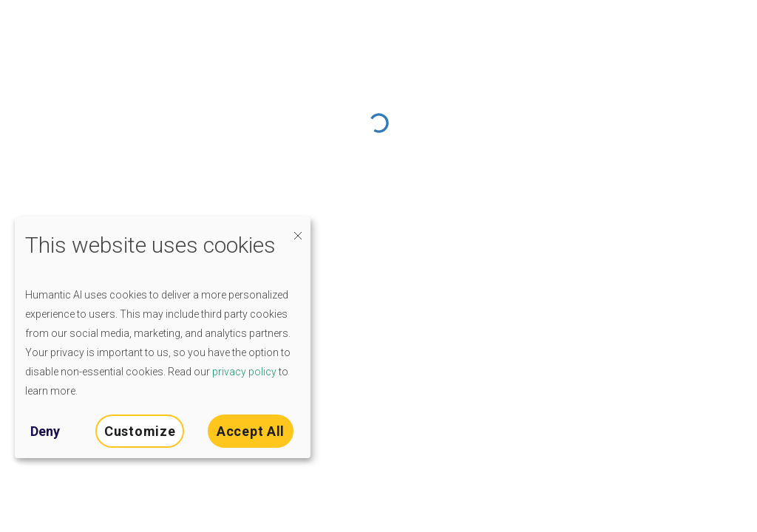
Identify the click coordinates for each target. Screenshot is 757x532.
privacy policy (244, 372)
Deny (45, 431)
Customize (140, 431)
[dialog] (163, 337)
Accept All (251, 431)
